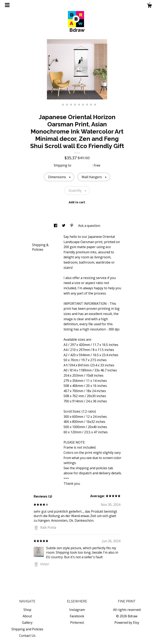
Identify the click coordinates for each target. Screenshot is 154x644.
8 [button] (87, 105)
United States (82, 165)
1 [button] (59, 105)
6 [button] (79, 105)
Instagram (77, 610)
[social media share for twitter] (64, 226)
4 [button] (71, 105)
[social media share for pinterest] (72, 226)
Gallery (27, 623)
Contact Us (27, 636)
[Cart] (149, 6)
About (27, 616)
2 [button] (63, 105)
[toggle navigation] (7, 5)
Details (39, 236)
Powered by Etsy (127, 623)
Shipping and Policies (27, 629)
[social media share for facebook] (56, 226)
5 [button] (75, 105)
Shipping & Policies (40, 247)
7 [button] (83, 105)
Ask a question (89, 226)
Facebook (77, 616)
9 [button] (91, 105)
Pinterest (77, 623)
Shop (27, 610)
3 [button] (67, 105)
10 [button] (95, 105)
